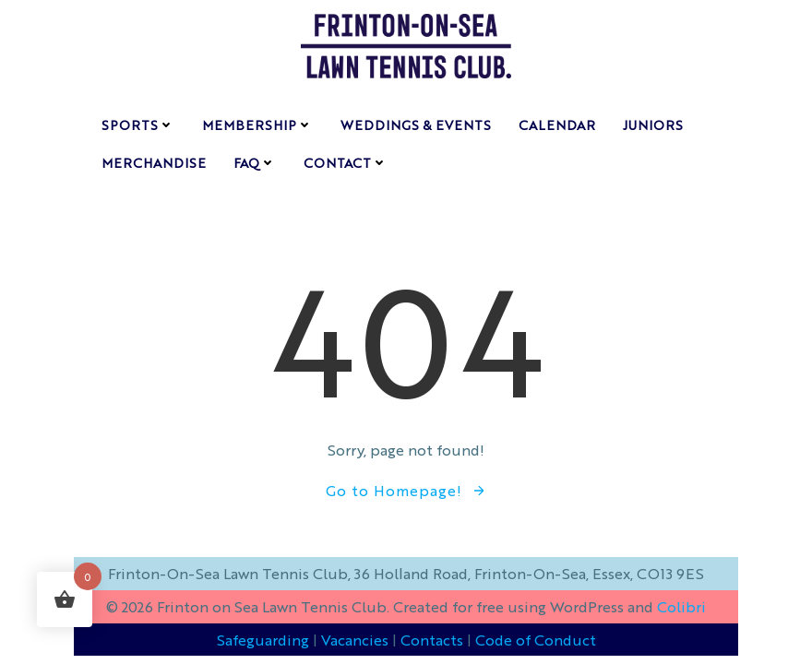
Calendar (557, 125)
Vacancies (355, 640)
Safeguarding (263, 640)
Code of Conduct (536, 640)
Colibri (681, 606)
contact (346, 162)
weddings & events (416, 125)
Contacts (432, 640)
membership (257, 125)
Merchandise (154, 162)
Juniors (653, 125)
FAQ (255, 162)
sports (138, 125)
